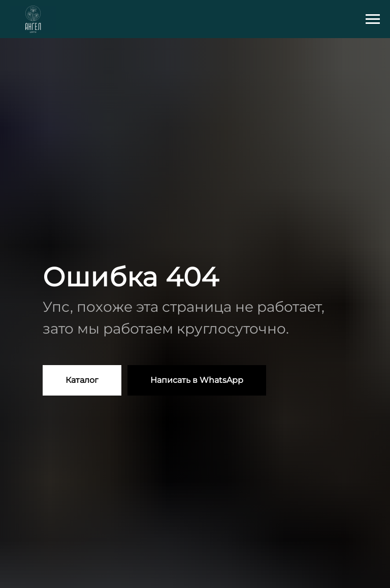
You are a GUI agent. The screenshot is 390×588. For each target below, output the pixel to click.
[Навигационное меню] (373, 19)
